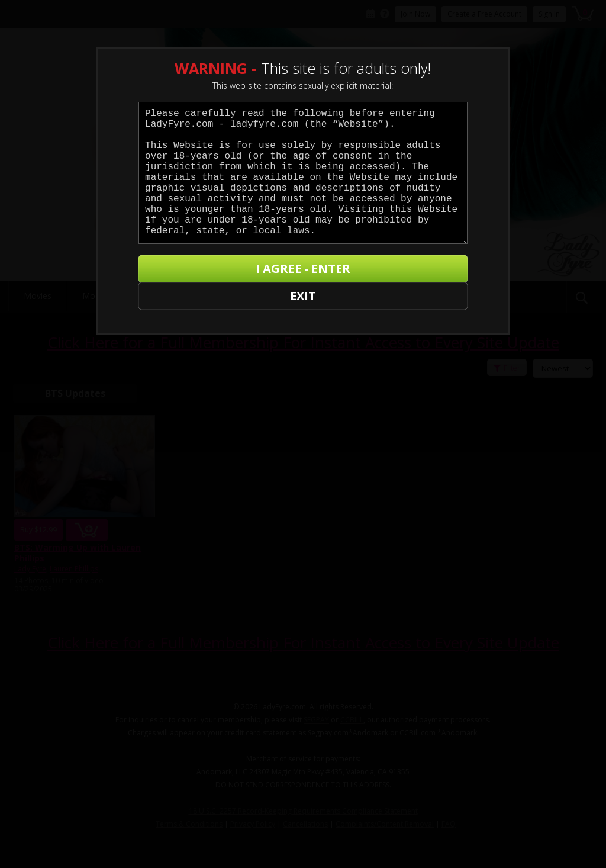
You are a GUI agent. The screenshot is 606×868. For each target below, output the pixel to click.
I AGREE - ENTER (352, 273)
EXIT (180, 273)
